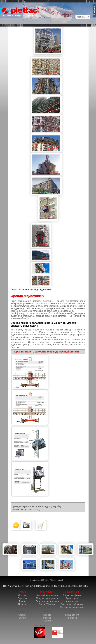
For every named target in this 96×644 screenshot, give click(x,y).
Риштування (47, 592)
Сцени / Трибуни (47, 604)
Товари (22, 601)
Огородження (22, 611)
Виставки (72, 618)
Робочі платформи (72, 595)
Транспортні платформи (72, 600)
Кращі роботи (72, 615)
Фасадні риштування (47, 595)
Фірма (22, 592)
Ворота (22, 618)
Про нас (22, 595)
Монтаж (47, 618)
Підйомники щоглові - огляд (26, 510)
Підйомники (72, 592)
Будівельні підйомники (72, 604)
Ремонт (47, 621)
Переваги (22, 598)
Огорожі (22, 615)
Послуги (25, 290)
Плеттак (14, 290)
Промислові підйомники (72, 607)
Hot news (40, 631)
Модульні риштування (47, 598)
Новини (72, 611)
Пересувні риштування (47, 601)
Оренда (47, 615)
